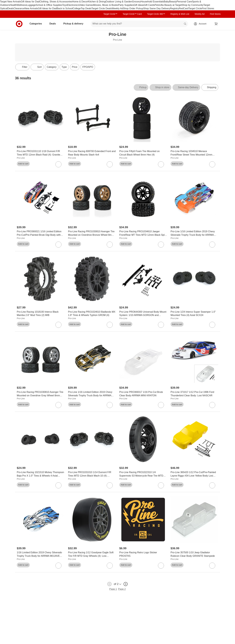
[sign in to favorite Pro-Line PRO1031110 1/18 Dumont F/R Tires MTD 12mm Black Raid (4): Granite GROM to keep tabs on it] (58, 164)
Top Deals (86, 8)
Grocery (136, 2)
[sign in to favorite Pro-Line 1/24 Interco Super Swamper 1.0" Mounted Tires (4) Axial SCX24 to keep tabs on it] (212, 325)
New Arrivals (31, 8)
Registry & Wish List (180, 14)
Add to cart (23, 164)
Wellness (22, 5)
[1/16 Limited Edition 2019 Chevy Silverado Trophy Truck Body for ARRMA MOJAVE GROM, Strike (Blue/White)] (41, 554)
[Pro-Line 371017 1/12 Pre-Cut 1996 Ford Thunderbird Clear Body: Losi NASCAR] (194, 394)
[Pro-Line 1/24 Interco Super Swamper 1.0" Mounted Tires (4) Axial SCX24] (194, 314)
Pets (157, 5)
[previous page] (109, 584)
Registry (174, 8)
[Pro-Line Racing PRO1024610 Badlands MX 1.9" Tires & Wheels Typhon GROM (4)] (92, 314)
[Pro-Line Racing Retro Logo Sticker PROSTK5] (143, 554)
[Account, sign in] (201, 24)
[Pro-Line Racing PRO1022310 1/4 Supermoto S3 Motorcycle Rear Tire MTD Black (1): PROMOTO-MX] (143, 474)
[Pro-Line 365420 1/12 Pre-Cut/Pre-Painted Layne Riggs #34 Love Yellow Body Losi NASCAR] (194, 474)
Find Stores (208, 8)
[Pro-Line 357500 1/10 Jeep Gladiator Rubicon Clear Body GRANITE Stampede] (194, 554)
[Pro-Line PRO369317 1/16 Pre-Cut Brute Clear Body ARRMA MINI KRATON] (143, 394)
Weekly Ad (117, 8)
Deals (11, 8)
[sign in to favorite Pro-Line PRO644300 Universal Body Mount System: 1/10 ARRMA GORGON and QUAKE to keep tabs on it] (161, 325)
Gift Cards (149, 5)
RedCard (184, 8)
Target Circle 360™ (156, 14)
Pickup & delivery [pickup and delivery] (74, 24)
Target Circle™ (110, 14)
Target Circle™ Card (132, 14)
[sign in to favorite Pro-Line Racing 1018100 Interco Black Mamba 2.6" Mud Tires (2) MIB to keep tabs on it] (58, 325)
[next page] (126, 584)
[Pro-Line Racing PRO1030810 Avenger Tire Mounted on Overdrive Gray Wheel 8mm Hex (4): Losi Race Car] (41, 394)
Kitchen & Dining (97, 2)
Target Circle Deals (102, 8)
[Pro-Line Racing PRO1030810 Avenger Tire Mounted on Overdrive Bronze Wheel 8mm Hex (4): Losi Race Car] (92, 233)
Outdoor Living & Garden (119, 2)
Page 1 (113, 589)
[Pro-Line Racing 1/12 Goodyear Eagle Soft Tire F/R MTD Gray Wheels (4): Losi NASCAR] (92, 554)
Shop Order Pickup (133, 8)
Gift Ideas (139, 5)
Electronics (73, 5)
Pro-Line (21, 158)
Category (52, 67)
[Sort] (37, 67)
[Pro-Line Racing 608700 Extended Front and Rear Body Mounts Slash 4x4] (92, 153)
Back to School (65, 8)
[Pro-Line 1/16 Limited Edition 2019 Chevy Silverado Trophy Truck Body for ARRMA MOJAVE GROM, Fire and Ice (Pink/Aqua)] (194, 233)
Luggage (31, 5)
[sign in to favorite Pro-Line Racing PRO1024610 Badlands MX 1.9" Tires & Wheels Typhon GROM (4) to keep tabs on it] (110, 325)
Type (64, 67)
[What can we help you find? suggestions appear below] (139, 24)
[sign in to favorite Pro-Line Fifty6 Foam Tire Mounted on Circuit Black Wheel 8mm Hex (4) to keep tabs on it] (161, 164)
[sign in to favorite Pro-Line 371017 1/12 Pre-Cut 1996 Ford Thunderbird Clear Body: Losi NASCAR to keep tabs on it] (212, 405)
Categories (37, 24)
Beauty (173, 2)
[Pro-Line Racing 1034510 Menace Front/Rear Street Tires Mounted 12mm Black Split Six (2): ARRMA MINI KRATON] (194, 153)
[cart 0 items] (216, 24)
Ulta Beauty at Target (171, 5)
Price (75, 67)
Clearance (19, 8)
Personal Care (184, 2)
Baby (166, 2)
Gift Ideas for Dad (30, 2)
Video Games (86, 5)
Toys (65, 5)
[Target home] (19, 24)
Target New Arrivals (10, 2)
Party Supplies (126, 5)
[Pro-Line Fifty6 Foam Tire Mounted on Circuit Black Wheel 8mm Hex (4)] (143, 153)
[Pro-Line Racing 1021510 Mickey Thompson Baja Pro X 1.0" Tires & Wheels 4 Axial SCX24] (41, 474)
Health (13, 5)
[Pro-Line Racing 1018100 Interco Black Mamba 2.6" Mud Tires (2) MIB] (41, 314)
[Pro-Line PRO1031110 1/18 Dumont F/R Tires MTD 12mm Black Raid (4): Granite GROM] (41, 153)
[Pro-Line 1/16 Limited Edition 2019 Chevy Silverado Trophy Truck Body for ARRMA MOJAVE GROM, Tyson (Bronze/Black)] (92, 394)
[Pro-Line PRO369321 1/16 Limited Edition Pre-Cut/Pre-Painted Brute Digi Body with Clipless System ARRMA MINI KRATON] (41, 233)
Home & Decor (80, 2)
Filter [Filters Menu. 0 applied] (22, 67)
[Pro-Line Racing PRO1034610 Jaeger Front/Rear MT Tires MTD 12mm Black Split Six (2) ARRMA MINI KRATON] (143, 233)
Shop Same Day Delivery (157, 8)
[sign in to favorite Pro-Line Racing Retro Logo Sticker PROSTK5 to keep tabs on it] (161, 566)
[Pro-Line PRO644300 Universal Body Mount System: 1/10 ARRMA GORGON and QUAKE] (143, 314)
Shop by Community (193, 5)
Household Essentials (152, 2)
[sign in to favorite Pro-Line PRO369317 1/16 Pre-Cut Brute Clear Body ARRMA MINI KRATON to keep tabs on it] (161, 405)
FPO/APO (88, 67)
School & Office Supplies (49, 5)
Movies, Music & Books (106, 5)
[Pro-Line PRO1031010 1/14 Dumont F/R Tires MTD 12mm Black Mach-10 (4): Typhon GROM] (92, 474)
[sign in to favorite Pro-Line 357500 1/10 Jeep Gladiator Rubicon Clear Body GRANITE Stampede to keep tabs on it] (212, 566)
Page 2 (122, 589)
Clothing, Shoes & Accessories (56, 2)
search (185, 24)
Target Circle (195, 8)
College (77, 8)
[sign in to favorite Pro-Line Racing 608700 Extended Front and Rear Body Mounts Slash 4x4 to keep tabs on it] (110, 164)
